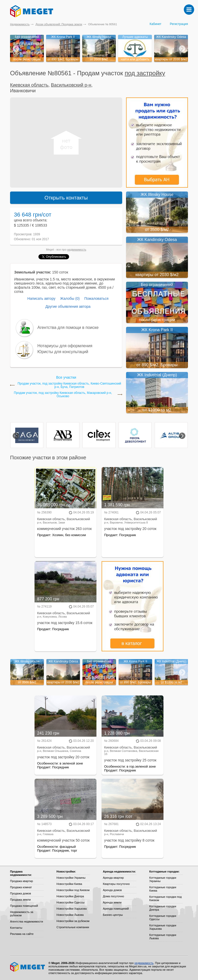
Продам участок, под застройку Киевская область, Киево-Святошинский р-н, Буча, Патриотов (69, 385)
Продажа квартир (22, 881)
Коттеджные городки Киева (163, 889)
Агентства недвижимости (27, 921)
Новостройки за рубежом (73, 921)
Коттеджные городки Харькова (163, 927)
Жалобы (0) (70, 298)
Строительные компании (73, 927)
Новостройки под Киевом (73, 890)
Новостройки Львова (70, 915)
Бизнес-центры (113, 915)
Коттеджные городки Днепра (163, 908)
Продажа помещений (24, 906)
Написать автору (41, 298)
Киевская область (29, 85)
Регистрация (179, 24)
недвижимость (77, 250)
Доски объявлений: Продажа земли (59, 24)
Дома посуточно (113, 896)
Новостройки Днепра (70, 896)
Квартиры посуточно (116, 884)
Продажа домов (20, 893)
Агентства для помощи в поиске (68, 327)
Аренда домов (112, 890)
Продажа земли (20, 900)
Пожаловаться (96, 298)
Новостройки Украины (71, 878)
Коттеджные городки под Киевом (166, 898)
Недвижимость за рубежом (22, 914)
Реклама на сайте (22, 934)
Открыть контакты (66, 198)
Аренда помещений (116, 909)
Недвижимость (20, 24)
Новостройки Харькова (72, 909)
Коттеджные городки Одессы (163, 917)
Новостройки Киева (69, 884)
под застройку (145, 73)
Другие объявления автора (68, 306)
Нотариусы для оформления (65, 346)
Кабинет (155, 24)
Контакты (16, 928)
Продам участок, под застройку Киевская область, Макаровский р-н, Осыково (63, 395)
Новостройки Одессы (71, 902)
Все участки (66, 377)
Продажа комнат (21, 887)
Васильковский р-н (71, 85)
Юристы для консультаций (63, 352)
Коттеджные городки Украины (163, 879)
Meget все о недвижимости (28, 967)
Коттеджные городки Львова (163, 937)
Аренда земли (112, 902)
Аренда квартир (113, 878)
